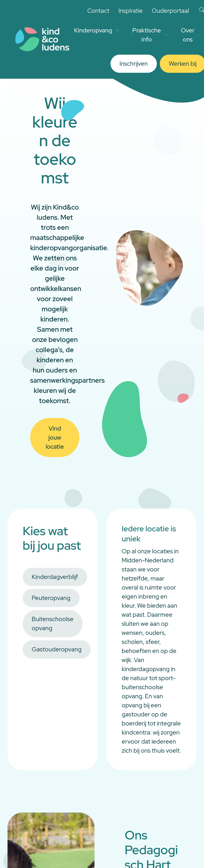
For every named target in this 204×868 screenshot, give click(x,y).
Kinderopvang (97, 30)
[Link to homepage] (42, 39)
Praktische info (150, 35)
